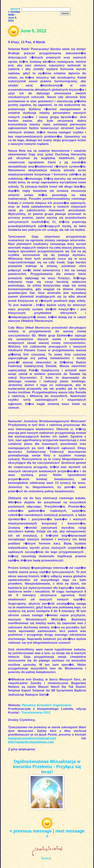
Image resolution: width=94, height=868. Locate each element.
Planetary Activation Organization (47, 705)
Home (14, 9)
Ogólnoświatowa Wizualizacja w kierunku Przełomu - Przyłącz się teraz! (47, 767)
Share (45, 858)
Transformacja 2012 (36, 713)
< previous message (31, 831)
